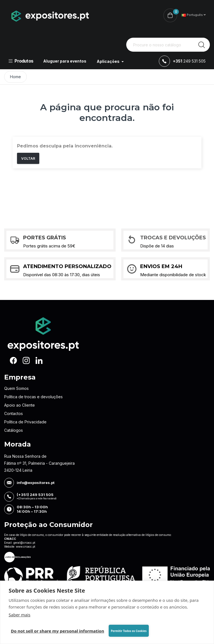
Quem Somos (16, 388)
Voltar (28, 158)
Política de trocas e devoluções (33, 397)
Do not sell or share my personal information (58, 631)
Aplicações (109, 61)
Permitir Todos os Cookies (129, 631)
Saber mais (20, 615)
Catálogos (14, 430)
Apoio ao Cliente (20, 405)
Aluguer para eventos (65, 61)
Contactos (14, 413)
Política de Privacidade (25, 422)
